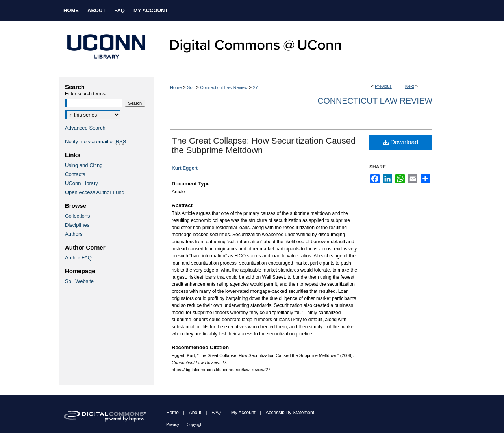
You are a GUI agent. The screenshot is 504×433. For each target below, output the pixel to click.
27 (255, 87)
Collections (78, 216)
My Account (243, 413)
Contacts (75, 174)
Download (401, 142)
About (195, 413)
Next (410, 86)
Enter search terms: (86, 94)
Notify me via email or (95, 142)
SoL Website (79, 281)
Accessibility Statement (290, 413)
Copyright (195, 425)
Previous (383, 86)
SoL (191, 87)
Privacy (173, 425)
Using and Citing (84, 165)
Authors (74, 234)
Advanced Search (85, 128)
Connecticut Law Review (224, 87)
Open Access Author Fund (95, 192)
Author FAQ (78, 258)
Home (176, 87)
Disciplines (77, 225)
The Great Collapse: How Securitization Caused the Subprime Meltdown (264, 145)
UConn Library (82, 183)
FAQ (216, 413)
